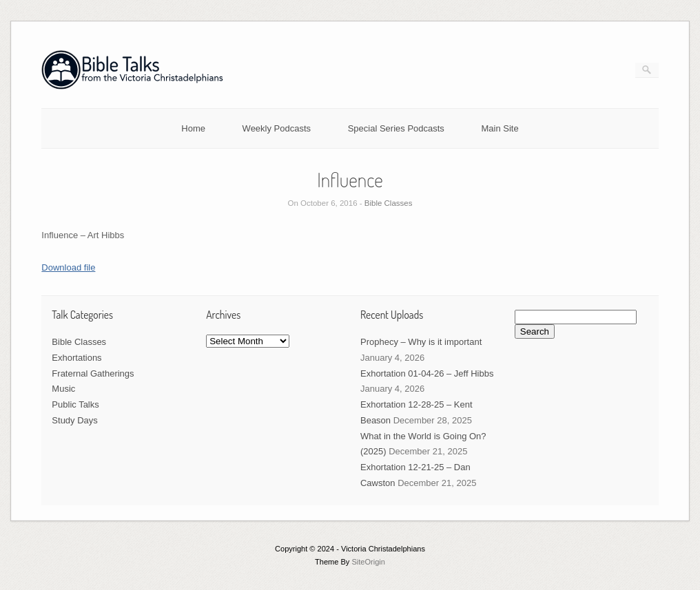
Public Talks (75, 404)
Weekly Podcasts (277, 128)
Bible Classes (389, 203)
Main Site (500, 128)
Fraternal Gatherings (93, 373)
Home (193, 128)
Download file (68, 267)
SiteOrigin (368, 562)
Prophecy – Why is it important (421, 342)
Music (63, 389)
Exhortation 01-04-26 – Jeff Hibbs (427, 373)
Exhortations (76, 358)
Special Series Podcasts (396, 128)
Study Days (74, 420)
